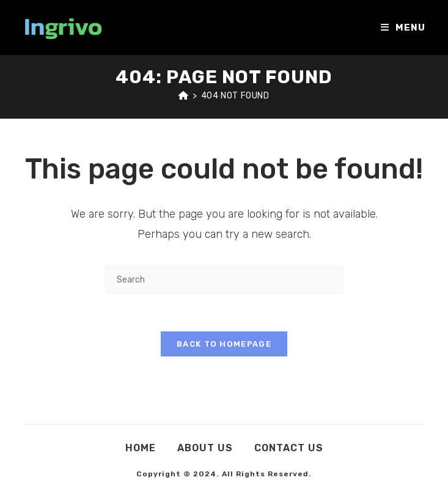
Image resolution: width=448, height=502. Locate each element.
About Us (205, 448)
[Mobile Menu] (403, 28)
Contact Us (289, 448)
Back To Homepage (224, 344)
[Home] (184, 96)
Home (141, 448)
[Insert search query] (224, 280)
